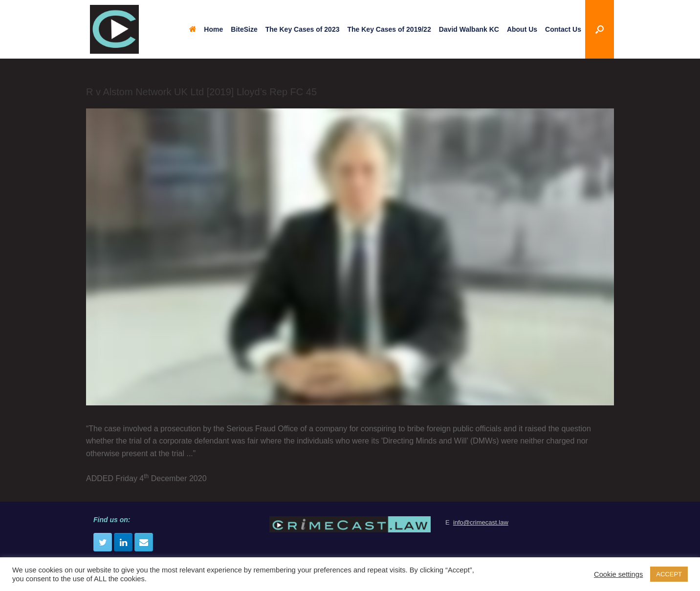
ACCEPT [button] (669, 574)
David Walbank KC (469, 29)
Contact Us (563, 29)
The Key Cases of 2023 (303, 29)
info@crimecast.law (481, 522)
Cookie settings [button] (618, 574)
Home (206, 29)
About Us (522, 29)
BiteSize (244, 29)
